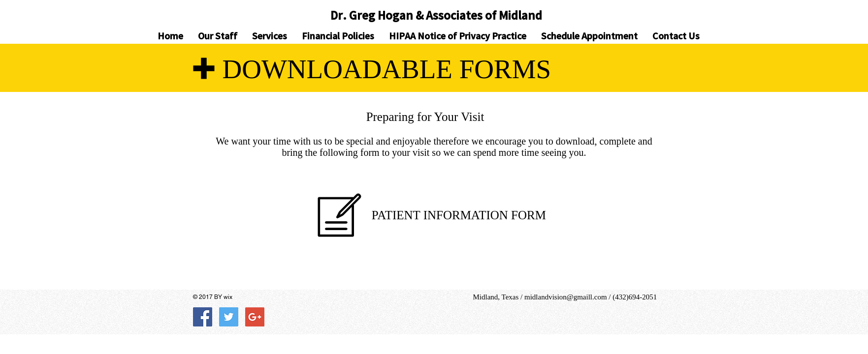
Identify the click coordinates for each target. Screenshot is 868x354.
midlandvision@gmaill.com (566, 297)
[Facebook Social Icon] (203, 317)
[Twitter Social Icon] (229, 317)
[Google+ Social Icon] (255, 317)
